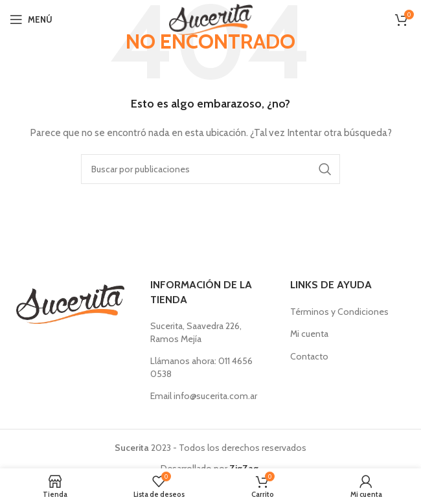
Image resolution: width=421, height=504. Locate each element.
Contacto (309, 356)
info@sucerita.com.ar (215, 396)
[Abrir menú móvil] (31, 19)
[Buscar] (210, 169)
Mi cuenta (309, 334)
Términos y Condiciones (339, 312)
